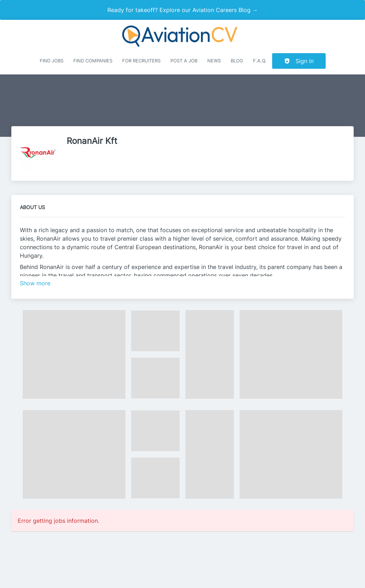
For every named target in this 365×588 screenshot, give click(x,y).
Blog (237, 61)
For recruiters (141, 61)
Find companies (93, 61)
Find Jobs (52, 61)
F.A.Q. (260, 61)
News (214, 61)
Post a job (184, 61)
